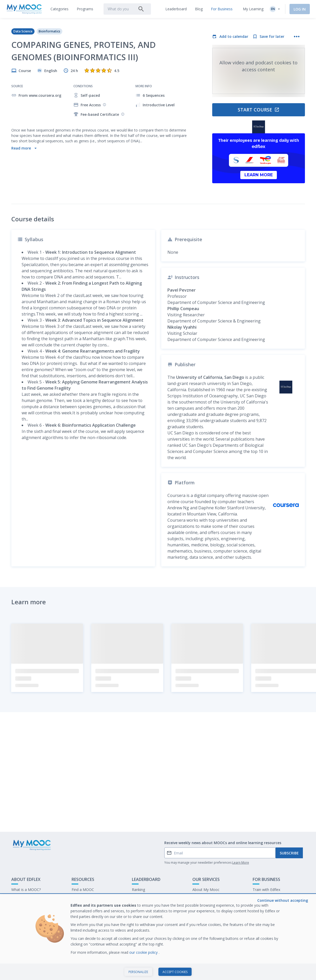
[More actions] (297, 37)
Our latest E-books (268, 898)
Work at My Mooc (268, 905)
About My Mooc (206, 890)
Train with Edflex (266, 890)
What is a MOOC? (26, 890)
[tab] (59, 9)
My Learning (253, 9)
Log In (300, 9)
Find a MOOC (83, 890)
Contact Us (21, 898)
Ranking (138, 890)
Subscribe (289, 853)
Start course (259, 110)
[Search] (141, 9)
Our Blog (79, 905)
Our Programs (83, 898)
